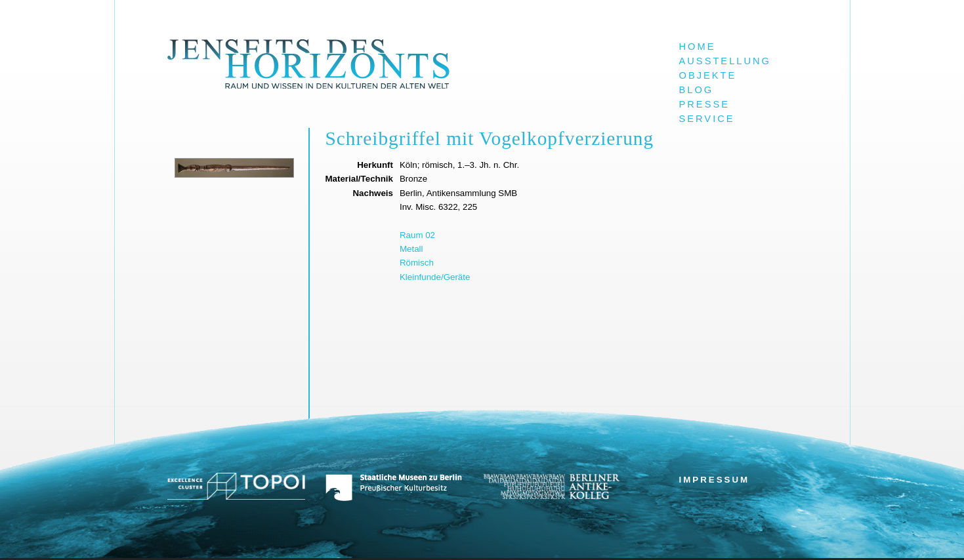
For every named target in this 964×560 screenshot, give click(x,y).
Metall (411, 249)
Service (707, 119)
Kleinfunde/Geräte (435, 277)
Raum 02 (417, 235)
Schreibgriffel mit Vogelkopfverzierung (490, 138)
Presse (704, 104)
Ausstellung (725, 61)
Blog (697, 90)
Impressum (715, 480)
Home (698, 47)
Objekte (708, 75)
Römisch (417, 263)
